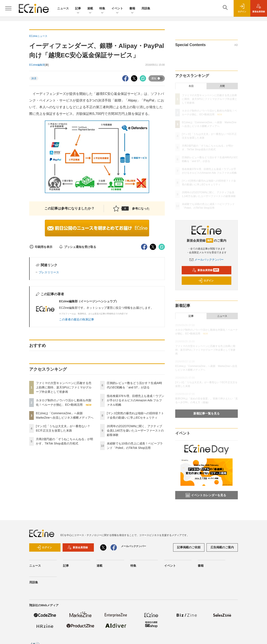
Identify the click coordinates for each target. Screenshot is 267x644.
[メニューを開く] (8, 8)
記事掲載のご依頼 (189, 547)
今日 (191, 86)
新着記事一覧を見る (207, 413)
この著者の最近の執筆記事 (77, 319)
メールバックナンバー (207, 260)
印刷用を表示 (41, 247)
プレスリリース (49, 272)
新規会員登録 (206, 270)
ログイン (206, 281)
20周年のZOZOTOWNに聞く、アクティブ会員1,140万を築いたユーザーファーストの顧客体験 (135, 431)
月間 (222, 86)
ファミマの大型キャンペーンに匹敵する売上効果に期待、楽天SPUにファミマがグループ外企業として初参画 (64, 387)
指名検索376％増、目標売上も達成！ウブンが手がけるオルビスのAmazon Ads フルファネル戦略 (135, 400)
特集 (102, 9)
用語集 (146, 8)
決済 (34, 78)
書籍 (132, 9)
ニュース (63, 8)
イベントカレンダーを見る (206, 495)
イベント (117, 9)
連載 (90, 9)
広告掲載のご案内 (222, 547)
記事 (78, 9)
